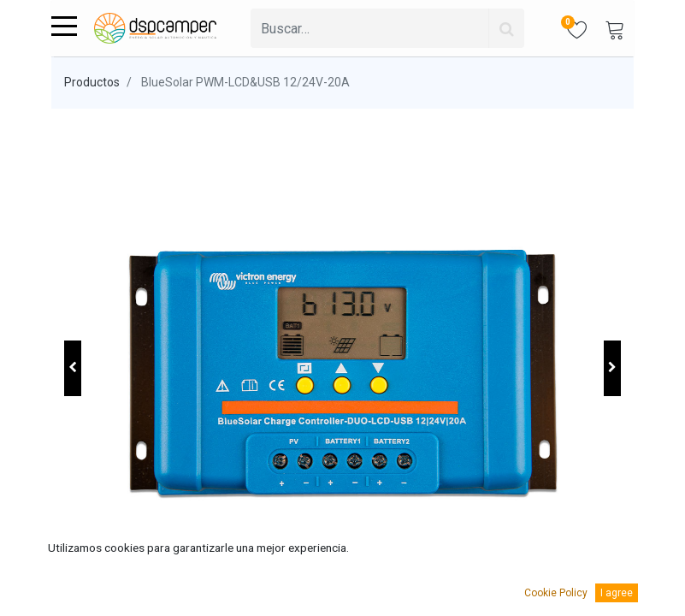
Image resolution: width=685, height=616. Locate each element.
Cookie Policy (556, 593)
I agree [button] (617, 593)
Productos (92, 82)
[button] (73, 368)
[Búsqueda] (506, 28)
